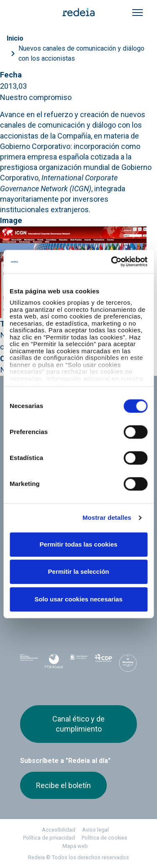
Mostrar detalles (107, 517)
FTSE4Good (54, 665)
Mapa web (75, 846)
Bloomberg (128, 665)
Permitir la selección (79, 571)
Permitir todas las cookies (79, 544)
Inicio (15, 38)
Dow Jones (29, 663)
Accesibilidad (59, 830)
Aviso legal (95, 830)
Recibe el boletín (63, 785)
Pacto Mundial (78, 663)
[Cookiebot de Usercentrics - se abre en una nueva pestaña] (112, 262)
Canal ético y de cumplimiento (78, 724)
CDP (103, 663)
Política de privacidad (49, 838)
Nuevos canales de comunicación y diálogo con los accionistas (81, 53)
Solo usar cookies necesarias (78, 599)
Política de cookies (104, 838)
